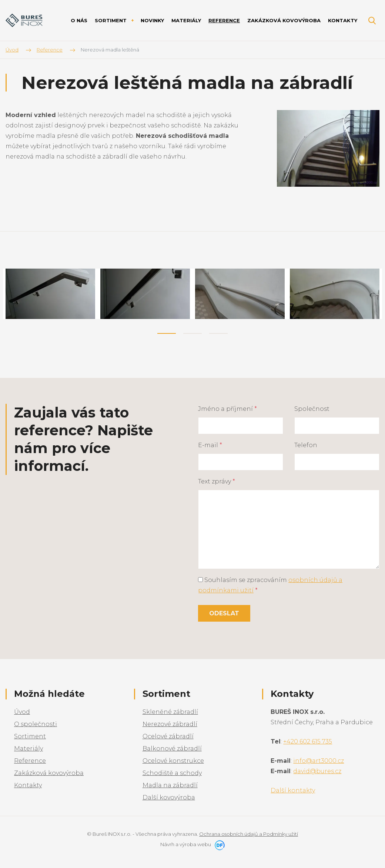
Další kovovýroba (169, 797)
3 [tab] (218, 333)
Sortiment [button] (111, 20)
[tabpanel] (50, 294)
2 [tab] (192, 333)
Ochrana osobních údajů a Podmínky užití (249, 834)
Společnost (312, 409)
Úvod (22, 712)
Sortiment (30, 736)
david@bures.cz (317, 771)
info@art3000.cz (319, 761)
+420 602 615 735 (308, 741)
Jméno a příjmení (227, 409)
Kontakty (28, 785)
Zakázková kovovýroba (49, 773)
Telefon (306, 445)
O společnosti (36, 724)
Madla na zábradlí (170, 785)
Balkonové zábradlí (172, 749)
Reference (30, 761)
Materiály (29, 749)
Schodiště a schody (172, 773)
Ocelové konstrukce (173, 761)
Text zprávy (217, 481)
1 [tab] (167, 333)
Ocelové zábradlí (168, 736)
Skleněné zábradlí (170, 712)
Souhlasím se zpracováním (270, 585)
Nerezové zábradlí (170, 724)
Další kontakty (293, 790)
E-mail (210, 445)
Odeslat (224, 613)
